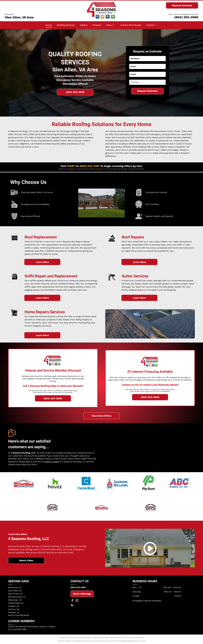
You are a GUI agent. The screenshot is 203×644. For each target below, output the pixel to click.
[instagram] (77, 601)
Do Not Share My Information (81, 637)
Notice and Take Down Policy (115, 637)
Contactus (147, 153)
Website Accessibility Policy (135, 637)
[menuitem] (49, 25)
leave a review (52, 462)
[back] (13, 483)
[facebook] (72, 601)
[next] (190, 483)
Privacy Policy (64, 637)
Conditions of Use (98, 637)
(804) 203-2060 (186, 17)
